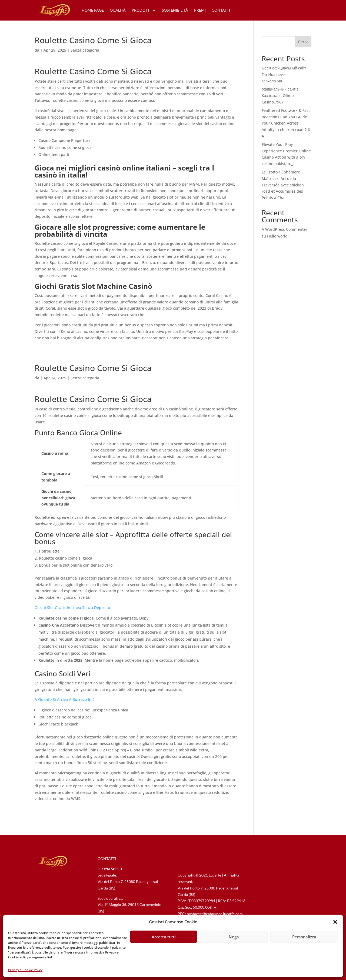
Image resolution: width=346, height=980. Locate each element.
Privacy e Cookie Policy (25, 970)
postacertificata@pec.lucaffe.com (215, 914)
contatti (221, 10)
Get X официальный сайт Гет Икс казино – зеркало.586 (284, 74)
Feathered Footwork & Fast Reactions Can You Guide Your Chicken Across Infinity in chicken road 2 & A (286, 123)
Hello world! (278, 236)
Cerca (303, 42)
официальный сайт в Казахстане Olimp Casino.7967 (280, 96)
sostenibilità (175, 10)
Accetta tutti (164, 937)
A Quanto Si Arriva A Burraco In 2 (65, 699)
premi (200, 10)
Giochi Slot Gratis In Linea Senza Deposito (72, 608)
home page (93, 10)
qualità (118, 10)
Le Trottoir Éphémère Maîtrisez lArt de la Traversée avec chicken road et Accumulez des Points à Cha (283, 185)
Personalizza (304, 937)
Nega (234, 937)
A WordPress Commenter (285, 229)
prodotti (141, 10)
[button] (335, 922)
